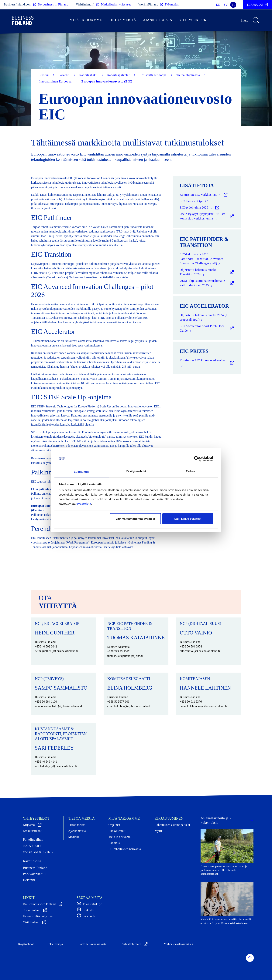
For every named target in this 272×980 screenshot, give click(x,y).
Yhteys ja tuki (193, 20)
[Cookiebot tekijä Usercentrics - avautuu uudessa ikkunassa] (197, 459)
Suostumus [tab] (82, 472)
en (218, 5)
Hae (251, 20)
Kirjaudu (258, 5)
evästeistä (84, 504)
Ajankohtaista (158, 20)
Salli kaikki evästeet (188, 518)
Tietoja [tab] (190, 471)
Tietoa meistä (122, 20)
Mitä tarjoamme (86, 20)
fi (233, 5)
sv (226, 5)
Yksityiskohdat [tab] (136, 471)
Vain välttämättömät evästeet (135, 518)
